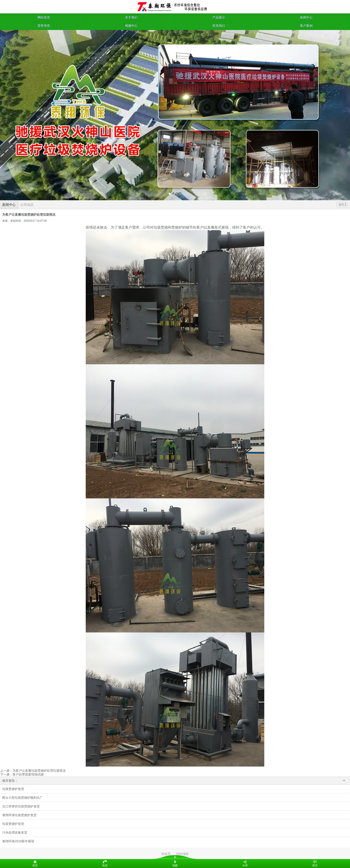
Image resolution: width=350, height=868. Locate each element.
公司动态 (27, 205)
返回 (343, 204)
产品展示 (219, 17)
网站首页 (44, 17)
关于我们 (131, 17)
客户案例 (306, 26)
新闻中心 (306, 17)
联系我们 (219, 26)
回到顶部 (182, 854)
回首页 (166, 854)
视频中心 (131, 26)
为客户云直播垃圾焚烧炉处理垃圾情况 (39, 771)
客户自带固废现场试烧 (28, 774)
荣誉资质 (44, 26)
